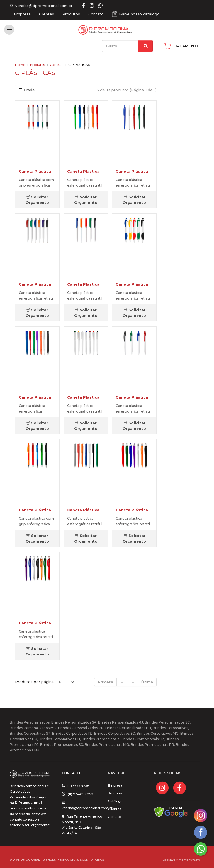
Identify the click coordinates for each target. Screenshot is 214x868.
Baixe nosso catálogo (139, 14)
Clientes (47, 14)
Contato (96, 14)
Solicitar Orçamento (37, 200)
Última (147, 682)
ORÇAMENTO (187, 46)
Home (20, 65)
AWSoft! (195, 860)
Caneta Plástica (35, 171)
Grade (27, 90)
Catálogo (115, 801)
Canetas (57, 65)
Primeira (105, 682)
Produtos (71, 14)
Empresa (22, 14)
